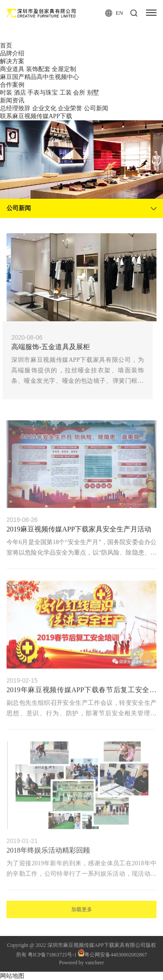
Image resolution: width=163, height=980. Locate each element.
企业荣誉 (70, 108)
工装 (66, 93)
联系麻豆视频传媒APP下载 (36, 116)
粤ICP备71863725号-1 (52, 955)
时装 (6, 93)
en (109, 13)
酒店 (20, 93)
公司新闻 (96, 108)
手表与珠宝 (43, 93)
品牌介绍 (12, 53)
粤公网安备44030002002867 (112, 955)
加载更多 (82, 918)
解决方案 (12, 61)
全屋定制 (64, 69)
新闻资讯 (12, 100)
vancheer (95, 963)
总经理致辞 (15, 108)
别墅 (93, 93)
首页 (6, 46)
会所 (79, 93)
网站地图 (12, 976)
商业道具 (12, 69)
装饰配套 (38, 69)
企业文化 (44, 108)
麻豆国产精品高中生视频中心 (40, 77)
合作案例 (12, 85)
